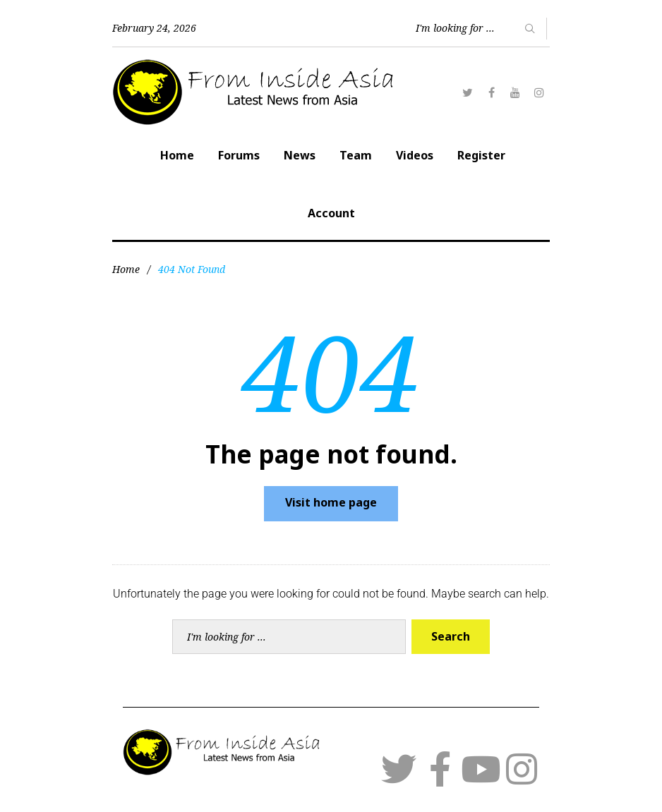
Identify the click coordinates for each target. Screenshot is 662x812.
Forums (239, 155)
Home (177, 155)
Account (331, 213)
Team (356, 155)
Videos (415, 155)
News (300, 155)
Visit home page (331, 502)
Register (481, 155)
